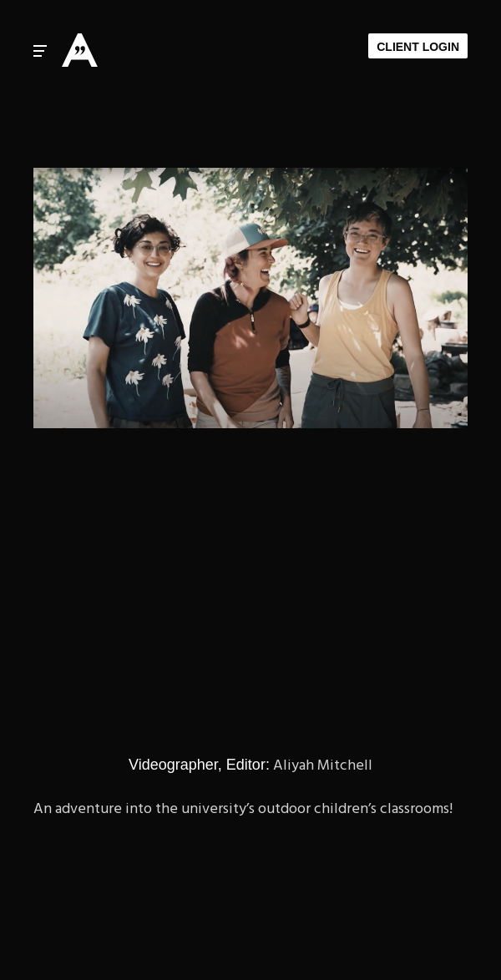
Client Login (418, 47)
